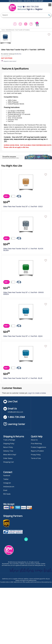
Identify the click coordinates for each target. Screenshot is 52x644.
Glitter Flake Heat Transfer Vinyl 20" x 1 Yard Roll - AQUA (23, 336)
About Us (34, 440)
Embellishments (10, 30)
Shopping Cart (9, 462)
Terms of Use (36, 458)
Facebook (7, 475)
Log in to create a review (37, 393)
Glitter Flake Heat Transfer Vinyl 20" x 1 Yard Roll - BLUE (23, 378)
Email (5, 490)
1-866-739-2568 (31, 7)
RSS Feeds (7, 494)
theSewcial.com (9, 487)
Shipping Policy (9, 444)
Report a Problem (37, 451)
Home (3, 30)
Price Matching (36, 444)
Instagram (7, 483)
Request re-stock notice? (10, 61)
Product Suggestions (38, 447)
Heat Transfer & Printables (22, 30)
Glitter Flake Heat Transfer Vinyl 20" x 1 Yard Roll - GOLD (23, 207)
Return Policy (8, 447)
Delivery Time (8, 451)
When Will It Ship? (10, 455)
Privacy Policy (36, 455)
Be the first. (18, 54)
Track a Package (9, 440)
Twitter (6, 479)
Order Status (8, 458)
